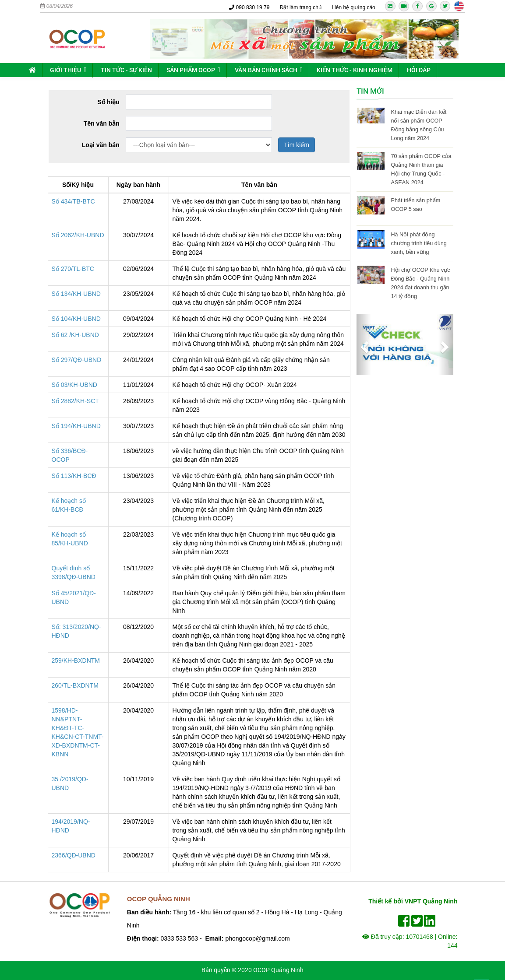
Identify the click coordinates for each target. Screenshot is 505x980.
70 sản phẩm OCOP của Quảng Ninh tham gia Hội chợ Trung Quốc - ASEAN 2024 (421, 169)
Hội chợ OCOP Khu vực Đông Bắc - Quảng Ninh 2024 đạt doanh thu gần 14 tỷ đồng (420, 283)
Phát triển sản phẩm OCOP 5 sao (415, 205)
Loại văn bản (101, 145)
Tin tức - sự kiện (126, 70)
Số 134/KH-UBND (76, 294)
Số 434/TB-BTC (73, 201)
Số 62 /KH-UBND (75, 335)
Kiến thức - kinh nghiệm (355, 70)
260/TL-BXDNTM (75, 685)
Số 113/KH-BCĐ (74, 476)
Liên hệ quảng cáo (353, 7)
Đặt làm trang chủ (301, 7)
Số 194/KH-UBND (76, 426)
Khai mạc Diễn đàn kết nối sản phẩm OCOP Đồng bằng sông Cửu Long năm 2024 (418, 125)
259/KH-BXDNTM (76, 660)
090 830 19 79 (249, 7)
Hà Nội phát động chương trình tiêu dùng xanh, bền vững (418, 243)
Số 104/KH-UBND (76, 319)
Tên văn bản (102, 123)
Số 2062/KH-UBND (78, 235)
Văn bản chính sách (266, 70)
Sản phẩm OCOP (191, 70)
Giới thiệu (65, 70)
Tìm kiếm (297, 145)
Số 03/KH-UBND (74, 385)
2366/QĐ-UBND (74, 855)
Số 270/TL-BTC (73, 269)
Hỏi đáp (419, 70)
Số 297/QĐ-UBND (77, 360)
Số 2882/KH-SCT (75, 401)
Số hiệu (109, 102)
